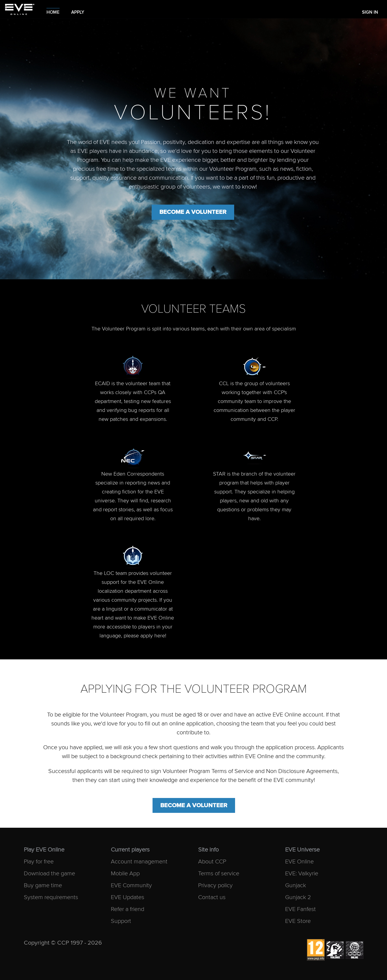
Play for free (39, 862)
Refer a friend (128, 909)
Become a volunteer (193, 212)
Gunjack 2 (298, 897)
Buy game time (43, 886)
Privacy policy (215, 886)
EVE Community (131, 886)
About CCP (212, 862)
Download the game (49, 874)
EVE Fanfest (300, 909)
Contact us (212, 897)
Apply (78, 12)
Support (121, 921)
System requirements (51, 897)
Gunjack (296, 886)
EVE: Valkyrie (302, 874)
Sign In (370, 12)
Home (53, 12)
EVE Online (299, 862)
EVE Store (298, 921)
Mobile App (125, 874)
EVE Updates (128, 897)
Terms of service (219, 874)
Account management (139, 862)
